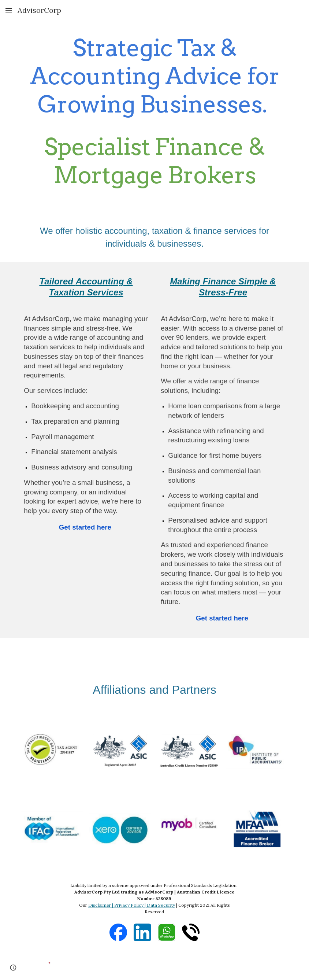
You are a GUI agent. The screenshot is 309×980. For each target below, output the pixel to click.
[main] (154, 111)
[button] (9, 10)
